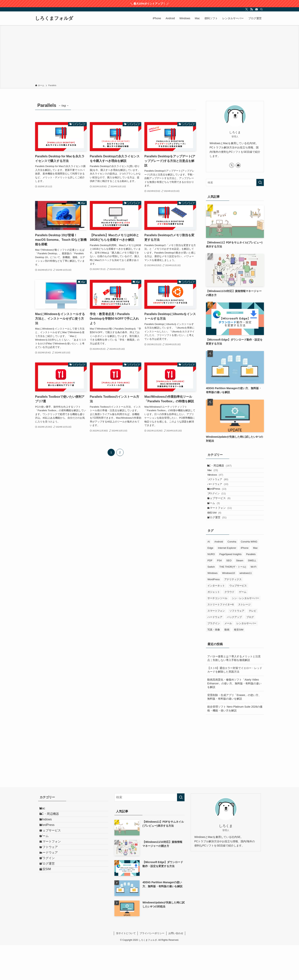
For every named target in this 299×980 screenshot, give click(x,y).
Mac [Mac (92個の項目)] (255, 583)
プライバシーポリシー (152, 968)
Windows (220, 482)
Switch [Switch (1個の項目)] (211, 602)
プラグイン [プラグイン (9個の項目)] (214, 658)
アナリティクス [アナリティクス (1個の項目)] (233, 614)
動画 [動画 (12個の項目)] (227, 664)
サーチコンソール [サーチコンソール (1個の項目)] (217, 633)
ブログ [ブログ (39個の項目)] (250, 652)
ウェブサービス (222, 520)
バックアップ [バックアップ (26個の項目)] (234, 652)
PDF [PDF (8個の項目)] (210, 595)
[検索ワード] (235, 182)
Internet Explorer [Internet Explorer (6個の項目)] (227, 583)
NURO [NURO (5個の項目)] (211, 589)
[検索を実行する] (260, 182)
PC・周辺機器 (223, 467)
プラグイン (221, 512)
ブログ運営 (220, 551)
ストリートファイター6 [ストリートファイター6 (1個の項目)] (221, 639)
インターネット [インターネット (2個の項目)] (216, 620)
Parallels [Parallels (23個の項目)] (251, 589)
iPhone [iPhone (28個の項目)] (244, 583)
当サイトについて (126, 968)
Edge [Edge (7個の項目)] (210, 583)
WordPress (220, 504)
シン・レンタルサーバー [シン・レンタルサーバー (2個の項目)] (246, 633)
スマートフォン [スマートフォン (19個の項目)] (216, 646)
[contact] (256, 9)
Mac (217, 475)
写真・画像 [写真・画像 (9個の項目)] (214, 664)
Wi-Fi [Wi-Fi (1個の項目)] (253, 602)
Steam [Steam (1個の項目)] (240, 595)
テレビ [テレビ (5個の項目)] (253, 646)
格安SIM (219, 543)
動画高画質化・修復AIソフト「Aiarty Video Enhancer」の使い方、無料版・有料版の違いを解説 (234, 718)
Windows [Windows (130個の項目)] (213, 608)
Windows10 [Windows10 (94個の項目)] (229, 608)
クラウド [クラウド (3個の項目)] (229, 627)
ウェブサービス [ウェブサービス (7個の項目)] (238, 620)
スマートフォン (223, 535)
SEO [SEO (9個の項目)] (229, 595)
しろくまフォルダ (54, 18)
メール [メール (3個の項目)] (228, 658)
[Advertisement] (149, 55)
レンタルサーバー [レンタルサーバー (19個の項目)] (246, 658)
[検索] (261, 9)
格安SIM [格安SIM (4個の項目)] (239, 664)
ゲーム (217, 527)
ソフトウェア (223, 489)
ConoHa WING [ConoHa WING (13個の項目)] (249, 576)
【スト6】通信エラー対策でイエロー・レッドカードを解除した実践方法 (235, 705)
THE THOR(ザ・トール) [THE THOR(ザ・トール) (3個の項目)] (233, 602)
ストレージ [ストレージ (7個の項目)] (244, 639)
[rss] (252, 9)
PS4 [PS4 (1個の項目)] (219, 595)
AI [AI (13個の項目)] (209, 576)
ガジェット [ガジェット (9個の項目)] (214, 627)
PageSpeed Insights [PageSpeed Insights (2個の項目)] (230, 589)
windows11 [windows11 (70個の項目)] (246, 608)
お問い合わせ (176, 968)
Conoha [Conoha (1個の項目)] (232, 576)
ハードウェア (223, 497)
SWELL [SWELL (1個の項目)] (252, 595)
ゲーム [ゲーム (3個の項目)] (243, 627)
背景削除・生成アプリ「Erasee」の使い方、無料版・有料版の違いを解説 (234, 732)
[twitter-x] (247, 9)
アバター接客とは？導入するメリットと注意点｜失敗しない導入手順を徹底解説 (234, 693)
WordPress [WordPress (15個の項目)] (214, 614)
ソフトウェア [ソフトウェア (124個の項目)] (237, 646)
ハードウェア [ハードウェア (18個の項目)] (215, 652)
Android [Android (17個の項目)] (219, 576)
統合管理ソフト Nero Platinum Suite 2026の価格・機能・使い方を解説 (235, 743)
